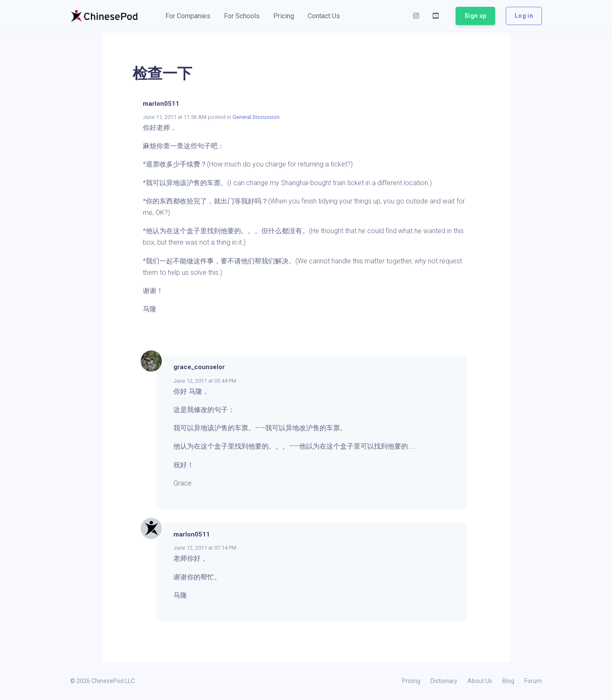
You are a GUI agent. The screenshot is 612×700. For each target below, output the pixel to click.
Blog (508, 681)
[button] (188, 16)
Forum (533, 681)
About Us (480, 681)
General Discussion (256, 117)
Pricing (411, 681)
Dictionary (444, 681)
